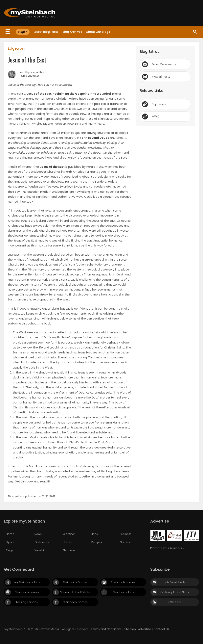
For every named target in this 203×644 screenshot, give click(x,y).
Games (125, 542)
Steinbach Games (75, 582)
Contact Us (161, 629)
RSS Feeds (175, 602)
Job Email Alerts (175, 582)
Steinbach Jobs (123, 592)
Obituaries (42, 542)
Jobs (95, 534)
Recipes (97, 542)
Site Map (130, 629)
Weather (69, 534)
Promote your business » (167, 548)
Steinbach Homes (123, 582)
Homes (68, 542)
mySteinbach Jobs (27, 582)
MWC (156, 116)
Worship (40, 550)
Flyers (10, 542)
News (38, 534)
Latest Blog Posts (46, 32)
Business (126, 534)
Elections (69, 550)
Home (10, 534)
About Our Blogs (98, 32)
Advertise (145, 629)
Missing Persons (27, 602)
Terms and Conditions (106, 629)
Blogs (10, 550)
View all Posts (161, 77)
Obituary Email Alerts (175, 592)
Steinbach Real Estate (75, 592)
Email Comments (164, 64)
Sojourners (159, 104)
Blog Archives (72, 32)
